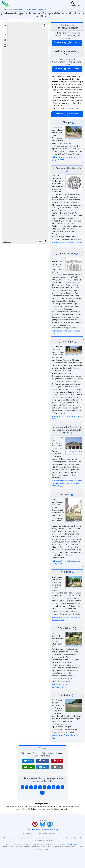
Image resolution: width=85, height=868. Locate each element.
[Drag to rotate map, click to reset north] (5, 35)
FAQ (29, 830)
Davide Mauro (69, 646)
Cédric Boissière (73, 452)
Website (60, 160)
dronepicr (71, 138)
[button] (28, 761)
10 (42, 793)
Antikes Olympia (42, 9)
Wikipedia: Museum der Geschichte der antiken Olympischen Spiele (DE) (67, 484)
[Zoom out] (5, 30)
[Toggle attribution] (45, 241)
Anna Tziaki (69, 522)
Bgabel (70, 588)
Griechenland (30, 9)
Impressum (36, 830)
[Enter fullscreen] (5, 46)
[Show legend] (44, 26)
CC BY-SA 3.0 (76, 588)
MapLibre (41, 241)
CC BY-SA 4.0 (78, 522)
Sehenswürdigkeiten (16, 9)
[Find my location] (5, 40)
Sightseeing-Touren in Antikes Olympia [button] (67, 114)
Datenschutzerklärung (50, 830)
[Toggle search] (73, 4)
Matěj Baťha (70, 355)
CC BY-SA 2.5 (78, 355)
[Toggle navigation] (80, 4)
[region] (25, 133)
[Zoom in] (5, 26)
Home (4, 9)
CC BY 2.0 (77, 138)
